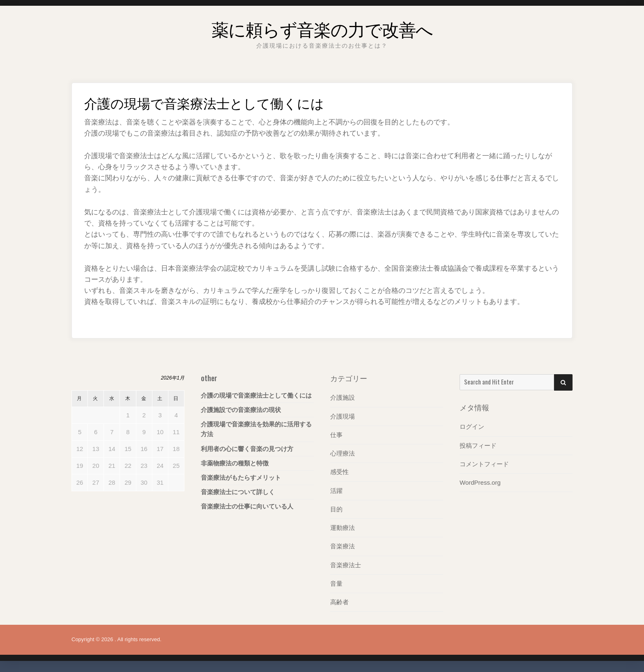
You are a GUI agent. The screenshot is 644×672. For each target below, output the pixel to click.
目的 (336, 509)
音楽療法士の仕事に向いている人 (247, 506)
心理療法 (343, 453)
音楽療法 (343, 546)
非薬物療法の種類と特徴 (235, 463)
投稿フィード (478, 445)
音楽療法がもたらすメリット (241, 478)
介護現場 (343, 416)
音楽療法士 (346, 564)
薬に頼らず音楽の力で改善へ (322, 26)
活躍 (336, 490)
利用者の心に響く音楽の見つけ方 (247, 449)
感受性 (339, 472)
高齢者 (339, 601)
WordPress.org (480, 482)
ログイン (472, 427)
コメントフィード (484, 464)
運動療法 (343, 527)
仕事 (336, 434)
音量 (336, 583)
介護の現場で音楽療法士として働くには (256, 395)
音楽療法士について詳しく (238, 492)
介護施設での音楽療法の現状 (241, 410)
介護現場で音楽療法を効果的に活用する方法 (256, 429)
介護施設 (343, 397)
